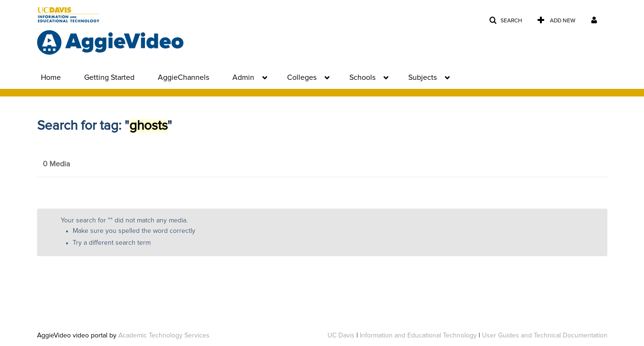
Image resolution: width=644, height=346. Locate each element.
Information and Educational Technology (418, 336)
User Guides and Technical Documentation (545, 336)
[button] (506, 21)
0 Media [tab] (56, 164)
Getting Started (109, 77)
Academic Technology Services (164, 336)
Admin (243, 77)
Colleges (302, 77)
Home (51, 77)
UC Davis (341, 336)
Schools (362, 77)
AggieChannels (183, 77)
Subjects (423, 77)
